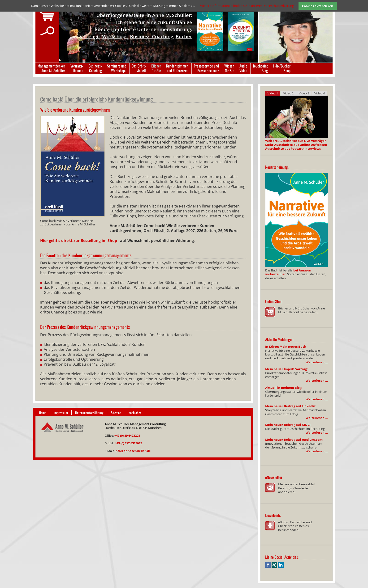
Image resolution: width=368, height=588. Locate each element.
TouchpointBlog (260, 68)
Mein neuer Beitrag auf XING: (288, 425)
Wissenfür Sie (229, 68)
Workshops (115, 36)
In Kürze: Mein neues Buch (286, 347)
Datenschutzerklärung (89, 413)
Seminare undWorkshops (117, 68)
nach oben (135, 413)
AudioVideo (243, 68)
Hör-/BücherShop (282, 68)
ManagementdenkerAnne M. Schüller (51, 68)
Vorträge (90, 36)
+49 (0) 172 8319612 (128, 443)
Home (43, 413)
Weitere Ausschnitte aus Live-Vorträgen (296, 141)
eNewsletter (274, 477)
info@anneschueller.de (133, 451)
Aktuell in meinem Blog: (284, 388)
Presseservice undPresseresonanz (206, 68)
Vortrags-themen (77, 68)
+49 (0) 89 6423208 (127, 436)
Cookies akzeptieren (318, 6)
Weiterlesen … (317, 362)
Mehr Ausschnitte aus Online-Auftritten (296, 145)
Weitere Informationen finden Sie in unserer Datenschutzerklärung (247, 6)
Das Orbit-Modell (139, 68)
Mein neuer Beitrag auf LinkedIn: (291, 406)
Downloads (273, 515)
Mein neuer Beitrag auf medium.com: (294, 440)
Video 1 (273, 93)
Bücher (184, 36)
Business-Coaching (152, 36)
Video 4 (320, 93)
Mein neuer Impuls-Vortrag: (286, 369)
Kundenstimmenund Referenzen (177, 68)
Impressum (61, 413)
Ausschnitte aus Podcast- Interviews (293, 148)
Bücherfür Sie (156, 68)
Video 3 (304, 93)
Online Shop (274, 301)
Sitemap (116, 413)
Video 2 (288, 93)
